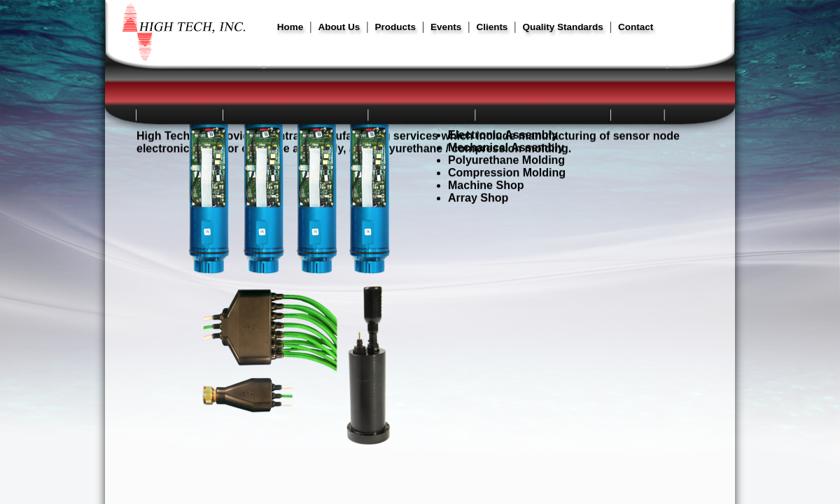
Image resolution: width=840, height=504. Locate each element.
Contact (636, 27)
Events (446, 27)
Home (290, 27)
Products (395, 27)
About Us (339, 27)
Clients (492, 27)
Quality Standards (563, 27)
